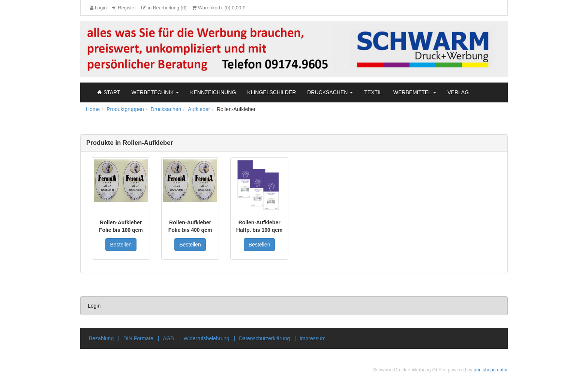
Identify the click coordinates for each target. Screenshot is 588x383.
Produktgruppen (125, 109)
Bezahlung (101, 338)
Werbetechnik (155, 92)
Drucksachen (330, 92)
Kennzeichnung (213, 92)
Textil (373, 92)
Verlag (458, 92)
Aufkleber (199, 109)
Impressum (313, 338)
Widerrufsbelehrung (206, 338)
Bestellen (121, 245)
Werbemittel (415, 92)
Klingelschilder (271, 92)
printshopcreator (491, 370)
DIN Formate (138, 338)
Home (93, 109)
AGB (168, 338)
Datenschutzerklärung (264, 338)
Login (94, 306)
